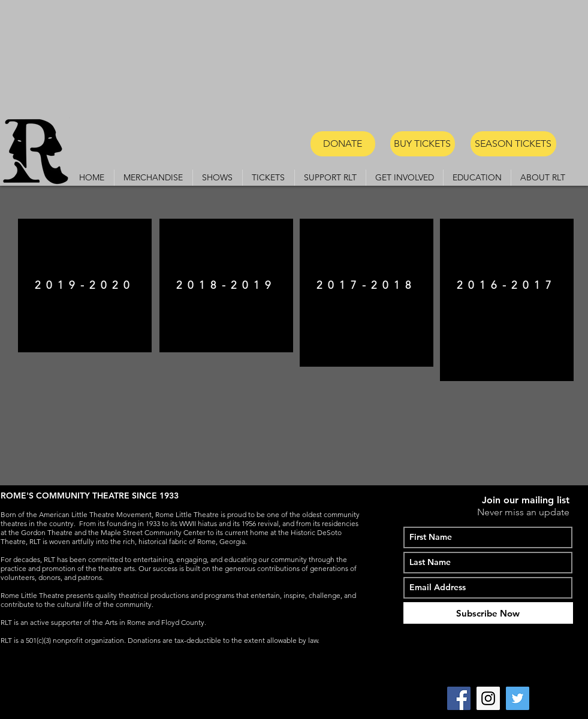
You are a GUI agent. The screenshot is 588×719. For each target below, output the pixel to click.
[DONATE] (343, 144)
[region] (85, 286)
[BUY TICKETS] (423, 144)
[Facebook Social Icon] (459, 698)
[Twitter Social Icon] (518, 698)
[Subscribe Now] (488, 613)
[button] (218, 178)
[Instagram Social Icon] (488, 698)
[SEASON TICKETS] (513, 144)
